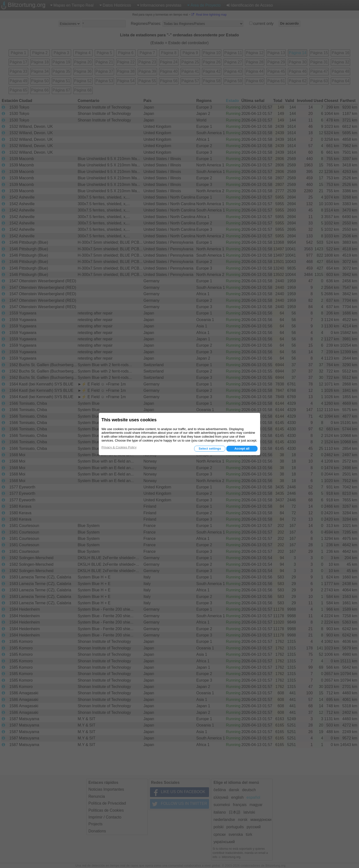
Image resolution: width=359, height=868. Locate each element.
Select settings (210, 449)
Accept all (242, 449)
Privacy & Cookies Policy (119, 447)
